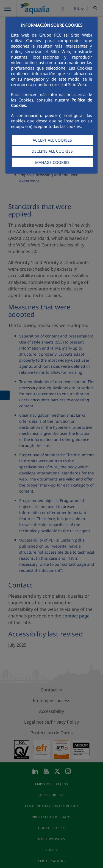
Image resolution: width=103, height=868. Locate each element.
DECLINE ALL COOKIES (52, 151)
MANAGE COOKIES (52, 162)
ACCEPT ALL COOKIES (52, 140)
